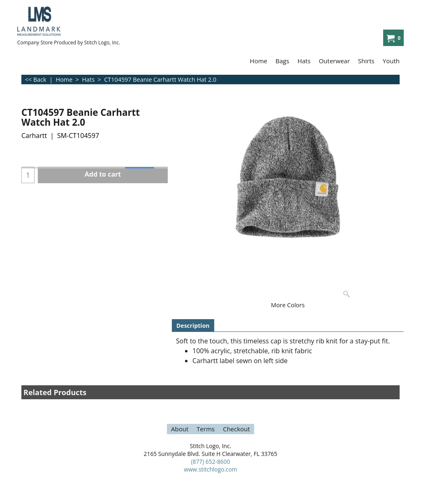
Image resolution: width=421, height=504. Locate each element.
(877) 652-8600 (210, 461)
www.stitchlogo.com (210, 469)
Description (193, 326)
